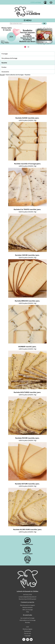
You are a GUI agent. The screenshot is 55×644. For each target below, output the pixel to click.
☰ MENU (28, 20)
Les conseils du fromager (28, 618)
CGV (27, 627)
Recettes (28, 622)
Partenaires (27, 631)
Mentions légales (27, 629)
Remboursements (28, 607)
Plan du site (27, 633)
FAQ (27, 612)
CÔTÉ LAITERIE (36, 2)
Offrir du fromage (28, 610)
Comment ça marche (27, 602)
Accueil (2, 75)
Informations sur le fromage (28, 620)
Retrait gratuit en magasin (27, 605)
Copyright (28, 636)
